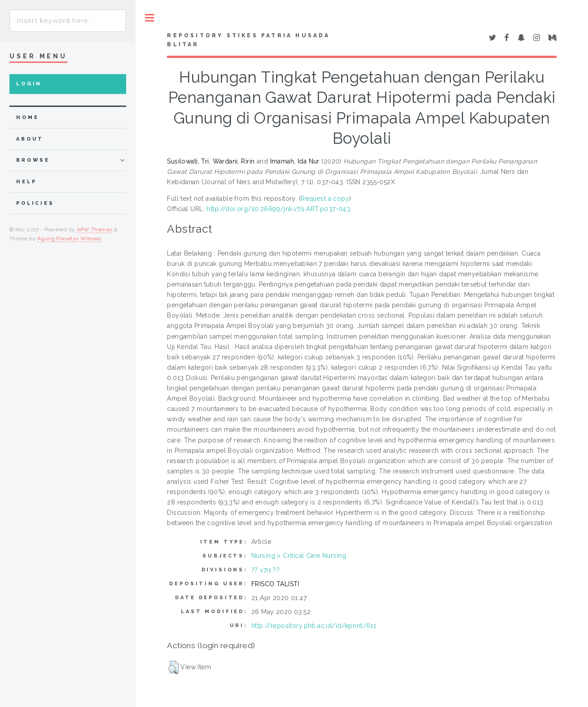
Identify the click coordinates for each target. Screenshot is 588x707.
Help (26, 182)
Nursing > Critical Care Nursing (299, 556)
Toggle (150, 18)
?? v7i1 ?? (265, 570)
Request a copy (325, 199)
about (30, 139)
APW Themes (95, 230)
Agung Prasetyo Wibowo (69, 239)
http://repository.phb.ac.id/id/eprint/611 (314, 626)
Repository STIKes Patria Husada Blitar (248, 40)
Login (29, 84)
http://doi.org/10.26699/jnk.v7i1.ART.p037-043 (278, 209)
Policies (35, 203)
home (27, 117)
